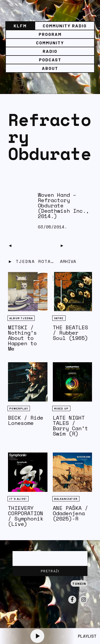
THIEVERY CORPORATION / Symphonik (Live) (26, 516)
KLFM (20, 26)
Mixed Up (61, 408)
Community (50, 43)
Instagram (83, 603)
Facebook (72, 603)
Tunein (79, 583)
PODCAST (50, 60)
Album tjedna (21, 318)
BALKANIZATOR (66, 499)
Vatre (59, 318)
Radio (50, 51)
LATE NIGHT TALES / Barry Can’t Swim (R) (70, 426)
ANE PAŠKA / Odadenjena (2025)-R (70, 513)
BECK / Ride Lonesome (26, 420)
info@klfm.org (35, 604)
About (50, 68)
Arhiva (68, 261)
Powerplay (19, 408)
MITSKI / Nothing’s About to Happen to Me (22, 338)
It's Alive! (18, 499)
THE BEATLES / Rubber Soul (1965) (70, 333)
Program (50, 34)
